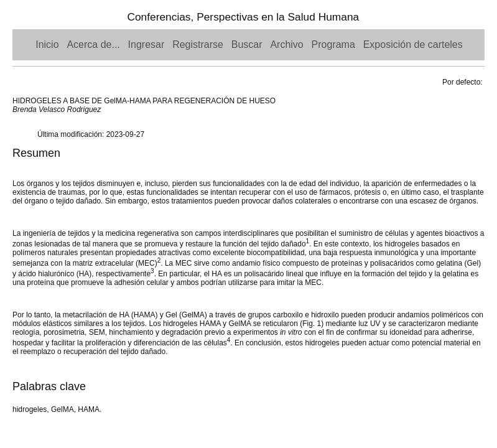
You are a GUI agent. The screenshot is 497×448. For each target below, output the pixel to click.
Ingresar (146, 44)
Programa (333, 44)
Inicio (47, 44)
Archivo (286, 44)
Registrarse (198, 44)
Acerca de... (93, 44)
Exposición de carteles (413, 44)
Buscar (247, 44)
